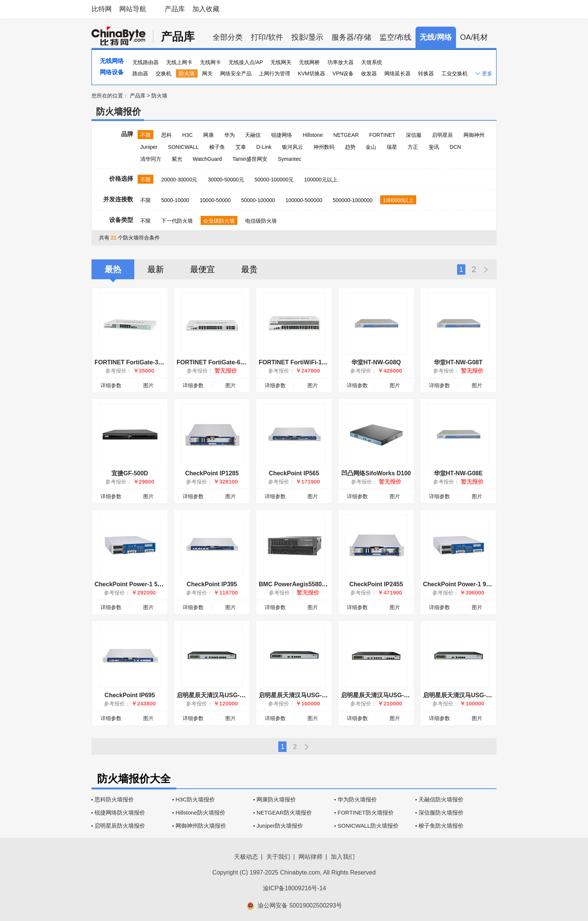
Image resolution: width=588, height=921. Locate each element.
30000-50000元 (226, 180)
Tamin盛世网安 (250, 159)
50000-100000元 (274, 180)
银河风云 (292, 147)
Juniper (149, 147)
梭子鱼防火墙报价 (441, 826)
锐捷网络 (282, 135)
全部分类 (228, 37)
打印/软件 (267, 37)
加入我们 (343, 857)
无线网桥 (309, 62)
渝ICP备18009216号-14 (295, 888)
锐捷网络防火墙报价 (120, 812)
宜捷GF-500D (130, 473)
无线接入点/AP (246, 62)
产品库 (175, 9)
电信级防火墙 (261, 221)
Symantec (289, 159)
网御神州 (474, 135)
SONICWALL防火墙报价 (368, 826)
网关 (207, 73)
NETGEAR (346, 135)
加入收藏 (206, 9)
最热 (113, 269)
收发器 (369, 73)
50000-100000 (258, 200)
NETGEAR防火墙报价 (284, 812)
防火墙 (187, 73)
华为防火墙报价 (357, 799)
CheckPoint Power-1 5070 (131, 584)
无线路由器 (145, 62)
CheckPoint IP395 (212, 584)
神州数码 (324, 147)
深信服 (414, 135)
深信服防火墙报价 (441, 812)
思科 (166, 135)
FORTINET (382, 135)
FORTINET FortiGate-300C (132, 362)
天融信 (253, 135)
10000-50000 (215, 200)
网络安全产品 (236, 73)
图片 (148, 385)
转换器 (426, 73)
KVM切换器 (311, 73)
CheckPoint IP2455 (376, 584)
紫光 (177, 159)
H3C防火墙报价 (195, 799)
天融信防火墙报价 (441, 799)
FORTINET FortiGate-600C (214, 362)
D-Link (264, 147)
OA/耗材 (474, 37)
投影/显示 (307, 37)
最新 (156, 269)
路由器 (140, 73)
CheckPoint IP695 (130, 695)
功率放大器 (340, 62)
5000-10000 (175, 200)
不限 (145, 135)
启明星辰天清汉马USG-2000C (381, 695)
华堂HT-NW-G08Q (376, 362)
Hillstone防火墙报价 (200, 812)
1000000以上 (398, 200)
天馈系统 (372, 62)
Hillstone (313, 135)
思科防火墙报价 (114, 799)
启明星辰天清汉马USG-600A (462, 695)
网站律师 (310, 857)
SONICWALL (183, 147)
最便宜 (202, 269)
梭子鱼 (217, 147)
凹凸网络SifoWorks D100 (376, 473)
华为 (229, 135)
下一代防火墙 (177, 221)
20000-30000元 (179, 180)
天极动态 (246, 857)
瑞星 (392, 147)
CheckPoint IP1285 (212, 473)
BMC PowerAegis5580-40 (295, 584)
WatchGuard (207, 159)
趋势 (350, 147)
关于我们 (278, 857)
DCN (455, 147)
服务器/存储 (351, 37)
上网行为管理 (274, 73)
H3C (187, 135)
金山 (371, 147)
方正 (413, 147)
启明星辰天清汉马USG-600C (215, 695)
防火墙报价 (118, 112)
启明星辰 (442, 135)
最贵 (249, 269)
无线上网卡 (179, 62)
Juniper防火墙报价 (280, 826)
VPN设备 (343, 73)
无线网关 (281, 62)
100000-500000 (304, 200)
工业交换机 (454, 73)
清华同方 (151, 159)
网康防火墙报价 (276, 799)
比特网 (102, 9)
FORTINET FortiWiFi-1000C (297, 362)
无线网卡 (210, 62)
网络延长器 (397, 73)
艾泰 (241, 147)
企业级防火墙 (219, 221)
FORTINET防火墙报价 (366, 812)
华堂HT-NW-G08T (458, 362)
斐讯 (434, 147)
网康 (208, 135)
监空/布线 (396, 37)
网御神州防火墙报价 (201, 826)
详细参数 (111, 385)
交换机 (163, 73)
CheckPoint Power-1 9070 (460, 584)
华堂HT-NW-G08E (458, 473)
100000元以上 (321, 180)
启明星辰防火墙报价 (120, 826)
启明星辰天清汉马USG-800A (297, 695)
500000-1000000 (352, 200)
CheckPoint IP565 (294, 473)
